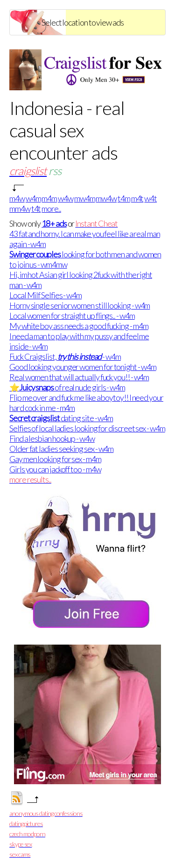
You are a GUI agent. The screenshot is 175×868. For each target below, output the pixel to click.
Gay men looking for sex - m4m (55, 459)
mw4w (106, 198)
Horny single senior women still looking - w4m (80, 305)
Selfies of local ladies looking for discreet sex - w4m (87, 428)
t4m (124, 198)
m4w (17, 198)
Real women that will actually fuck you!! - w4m (79, 377)
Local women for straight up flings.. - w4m (72, 316)
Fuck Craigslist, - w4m (65, 357)
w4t (150, 198)
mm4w (20, 209)
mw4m (85, 198)
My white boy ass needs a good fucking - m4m (79, 326)
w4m (33, 198)
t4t (36, 209)
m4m (49, 198)
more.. (51, 209)
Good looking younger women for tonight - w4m (83, 367)
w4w (66, 198)
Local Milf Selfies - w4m (45, 295)
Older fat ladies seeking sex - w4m (61, 449)
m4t (137, 198)
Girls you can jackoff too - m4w (55, 469)
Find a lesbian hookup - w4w (52, 438)
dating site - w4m (61, 418)
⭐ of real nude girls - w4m (67, 387)
